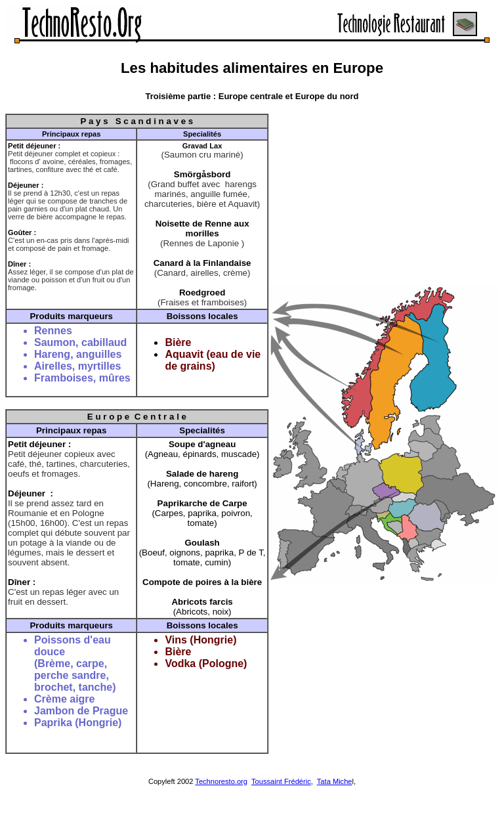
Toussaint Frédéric (281, 781)
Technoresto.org (221, 781)
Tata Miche (335, 781)
